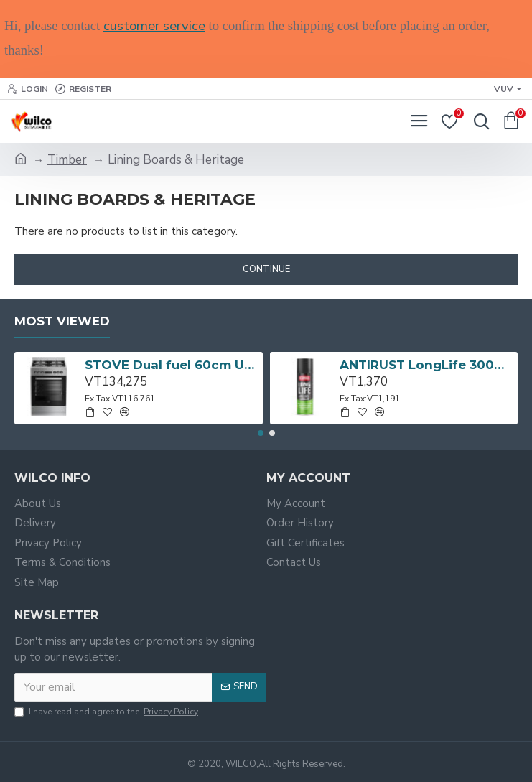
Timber (67, 160)
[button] (261, 433)
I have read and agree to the (107, 712)
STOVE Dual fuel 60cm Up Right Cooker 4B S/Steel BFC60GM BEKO (171, 365)
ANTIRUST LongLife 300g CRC (426, 365)
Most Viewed (62, 321)
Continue (266, 269)
